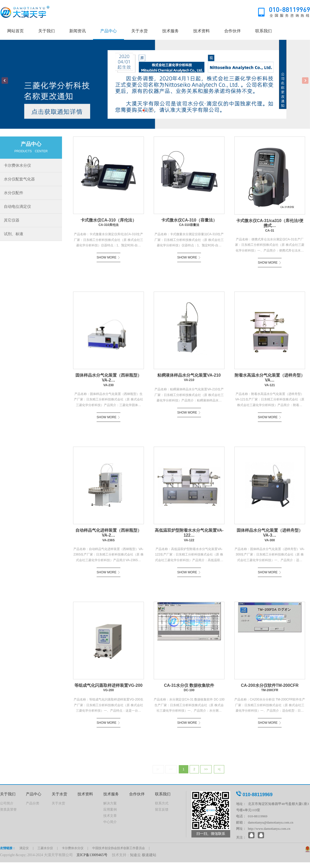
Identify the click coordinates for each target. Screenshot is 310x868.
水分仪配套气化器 (19, 179)
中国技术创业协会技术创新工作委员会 (119, 848)
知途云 (135, 855)
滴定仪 (24, 848)
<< (171, 769)
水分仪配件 (14, 193)
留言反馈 (162, 809)
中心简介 (110, 822)
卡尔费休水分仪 (17, 165)
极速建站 (149, 855)
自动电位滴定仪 (17, 206)
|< (158, 769)
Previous (5, 81)
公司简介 (7, 803)
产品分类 (33, 803)
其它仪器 (12, 220)
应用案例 (110, 809)
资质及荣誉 (8, 809)
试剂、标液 (14, 234)
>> (206, 769)
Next (305, 81)
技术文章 (110, 816)
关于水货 (58, 803)
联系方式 (162, 803)
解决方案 (110, 803)
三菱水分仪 (45, 848)
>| (219, 769)
